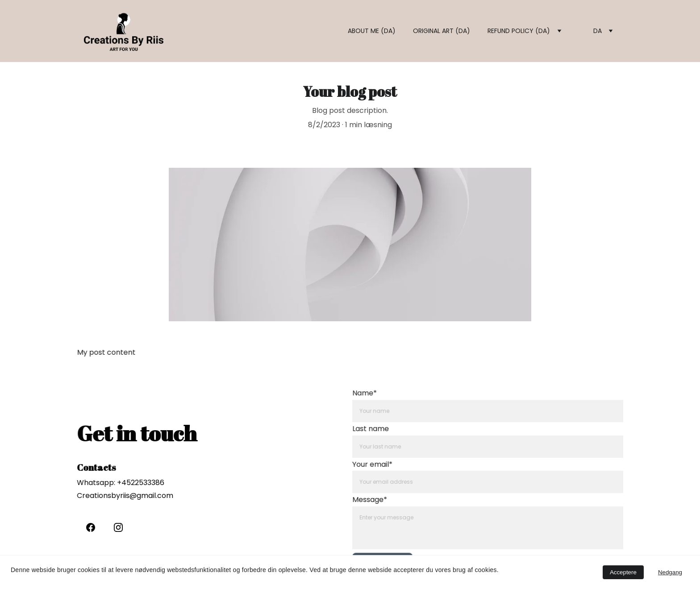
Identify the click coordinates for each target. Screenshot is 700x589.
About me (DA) (372, 31)
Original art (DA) (442, 31)
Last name (376, 431)
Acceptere (623, 572)
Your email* (377, 465)
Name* (370, 397)
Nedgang (670, 572)
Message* (375, 499)
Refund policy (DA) (519, 31)
